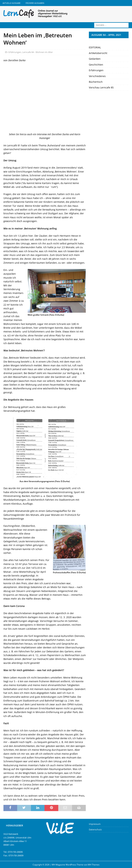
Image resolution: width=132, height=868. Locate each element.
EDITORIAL (95, 47)
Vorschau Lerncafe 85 (101, 87)
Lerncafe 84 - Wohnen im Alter (37, 52)
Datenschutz (95, 829)
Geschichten (96, 65)
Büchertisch (96, 82)
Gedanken (95, 59)
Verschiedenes (97, 76)
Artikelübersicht (98, 53)
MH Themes (94, 865)
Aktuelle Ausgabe (12, 3)
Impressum (95, 824)
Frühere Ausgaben (35, 3)
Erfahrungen (15, 52)
